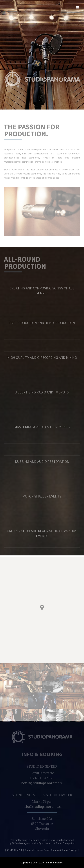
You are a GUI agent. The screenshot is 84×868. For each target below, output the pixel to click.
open (78, 8)
